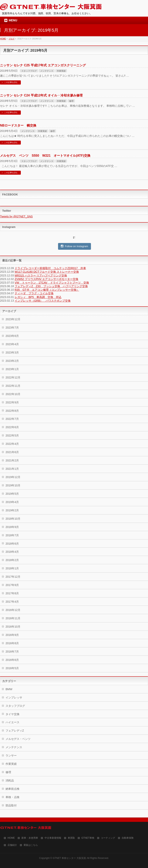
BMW (9, 689)
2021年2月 (12, 460)
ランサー (11, 756)
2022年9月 (12, 402)
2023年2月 (12, 361)
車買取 (71, 838)
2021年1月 (12, 469)
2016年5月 (12, 668)
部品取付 (11, 805)
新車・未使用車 (30, 838)
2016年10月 (13, 627)
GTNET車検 (88, 838)
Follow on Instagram (74, 246)
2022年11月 (13, 386)
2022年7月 (12, 419)
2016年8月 (12, 643)
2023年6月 (12, 336)
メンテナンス (47, 71)
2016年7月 (12, 652)
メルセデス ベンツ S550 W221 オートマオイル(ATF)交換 (45, 156)
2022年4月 (12, 444)
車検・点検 (12, 797)
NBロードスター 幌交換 (18, 125)
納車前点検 (12, 789)
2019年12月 (13, 477)
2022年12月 (13, 377)
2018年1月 (12, 568)
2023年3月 (12, 353)
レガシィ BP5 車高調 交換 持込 (38, 297)
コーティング (108, 838)
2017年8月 (12, 593)
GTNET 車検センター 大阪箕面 (69, 858)
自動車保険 (128, 838)
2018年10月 (13, 519)
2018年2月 (12, 560)
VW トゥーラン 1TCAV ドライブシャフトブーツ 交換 (52, 283)
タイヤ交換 (12, 714)
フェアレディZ (15, 731)
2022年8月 (12, 411)
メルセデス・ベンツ (18, 739)
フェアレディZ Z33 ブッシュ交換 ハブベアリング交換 (51, 286)
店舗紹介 (12, 845)
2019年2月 (12, 510)
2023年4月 (12, 344)
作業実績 (61, 71)
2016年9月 (12, 635)
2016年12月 (13, 610)
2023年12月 (13, 319)
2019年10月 (13, 485)
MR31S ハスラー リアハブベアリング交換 (41, 275)
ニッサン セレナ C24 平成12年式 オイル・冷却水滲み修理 (41, 95)
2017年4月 (12, 602)
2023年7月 (12, 328)
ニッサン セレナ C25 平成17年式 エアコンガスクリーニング (43, 65)
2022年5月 (12, 435)
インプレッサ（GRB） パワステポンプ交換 (43, 301)
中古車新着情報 (53, 838)
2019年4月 (12, 502)
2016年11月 (13, 618)
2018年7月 (12, 535)
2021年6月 (12, 452)
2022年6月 (12, 427)
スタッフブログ (29, 71)
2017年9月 (12, 585)
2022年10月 (13, 394)
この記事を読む (11, 82)
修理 (71, 101)
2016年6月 (12, 660)
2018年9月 (12, 527)
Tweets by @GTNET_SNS (16, 216)
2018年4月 (12, 552)
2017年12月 (13, 577)
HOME (11, 838)
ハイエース (12, 722)
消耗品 (10, 780)
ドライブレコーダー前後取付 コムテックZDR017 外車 (50, 268)
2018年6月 (12, 544)
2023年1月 (12, 369)
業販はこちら (31, 845)
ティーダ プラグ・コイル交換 (34, 293)
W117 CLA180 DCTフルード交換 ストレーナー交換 (47, 272)
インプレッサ (14, 697)
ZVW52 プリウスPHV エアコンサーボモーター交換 (46, 279)
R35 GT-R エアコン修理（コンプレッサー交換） (47, 290)
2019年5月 (12, 494)
